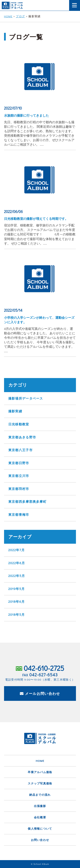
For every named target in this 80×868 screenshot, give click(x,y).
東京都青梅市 (19, 514)
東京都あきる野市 (22, 437)
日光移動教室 (19, 424)
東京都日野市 (19, 463)
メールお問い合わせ (40, 693)
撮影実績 (15, 411)
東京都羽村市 (19, 489)
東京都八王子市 (20, 450)
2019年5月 (17, 589)
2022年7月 (17, 550)
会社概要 (40, 817)
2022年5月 (17, 576)
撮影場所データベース (26, 398)
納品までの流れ (40, 795)
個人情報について (40, 828)
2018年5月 (17, 614)
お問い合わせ (40, 840)
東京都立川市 (19, 476)
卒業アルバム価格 (40, 772)
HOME (40, 761)
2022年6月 (17, 563)
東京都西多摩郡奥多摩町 (27, 501)
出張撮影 (40, 806)
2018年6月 (17, 601)
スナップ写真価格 (40, 783)
